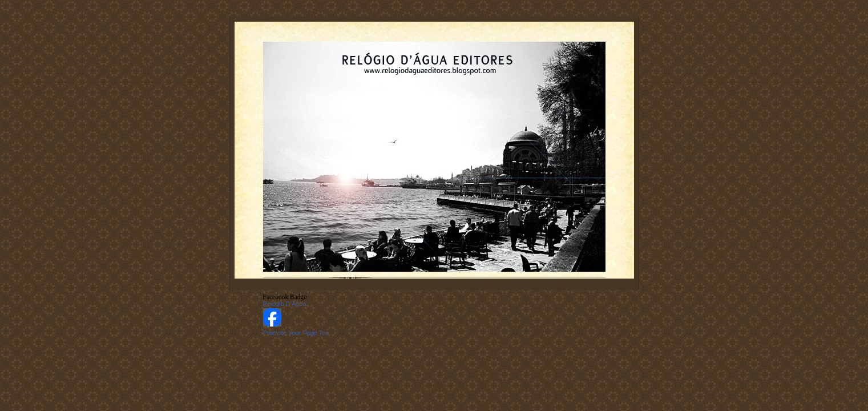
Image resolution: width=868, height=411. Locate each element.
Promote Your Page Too (296, 333)
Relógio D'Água (285, 304)
